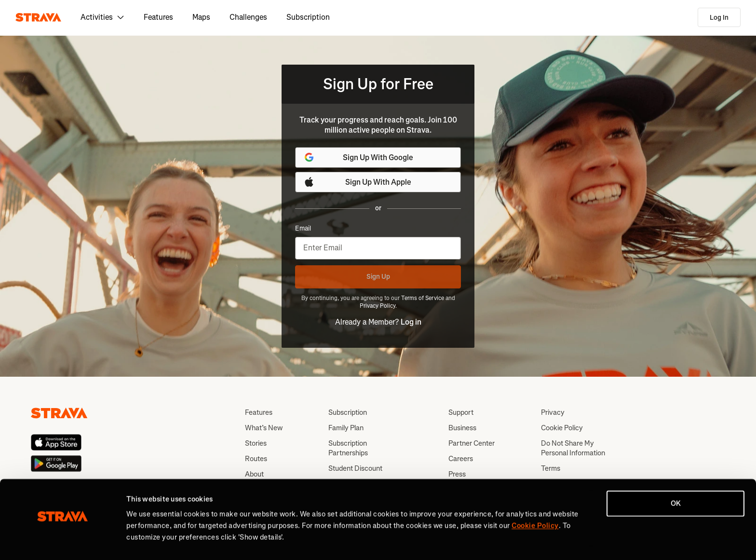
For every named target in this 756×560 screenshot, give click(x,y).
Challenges (248, 17)
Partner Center (472, 443)
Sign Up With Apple (357, 182)
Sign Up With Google (358, 157)
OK (676, 481)
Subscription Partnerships (348, 448)
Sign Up (378, 277)
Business (462, 428)
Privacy (553, 412)
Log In (719, 18)
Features (158, 17)
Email (303, 229)
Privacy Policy (378, 306)
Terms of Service (423, 298)
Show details (147, 541)
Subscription (308, 17)
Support (461, 412)
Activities (102, 17)
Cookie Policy (562, 428)
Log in (411, 322)
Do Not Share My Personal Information (573, 448)
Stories (256, 443)
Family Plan (346, 428)
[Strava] (38, 17)
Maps (201, 17)
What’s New (264, 428)
